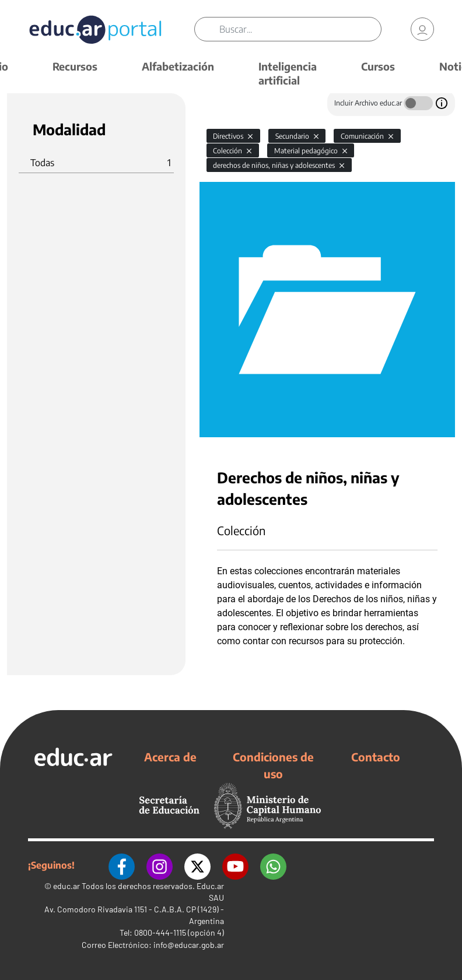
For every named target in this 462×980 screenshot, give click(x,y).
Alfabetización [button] (178, 66)
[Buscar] (300, 29)
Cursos (378, 66)
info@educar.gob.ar (189, 945)
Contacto (376, 757)
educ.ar (66, 886)
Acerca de (170, 757)
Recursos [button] (75, 66)
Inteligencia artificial (288, 73)
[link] (422, 29)
